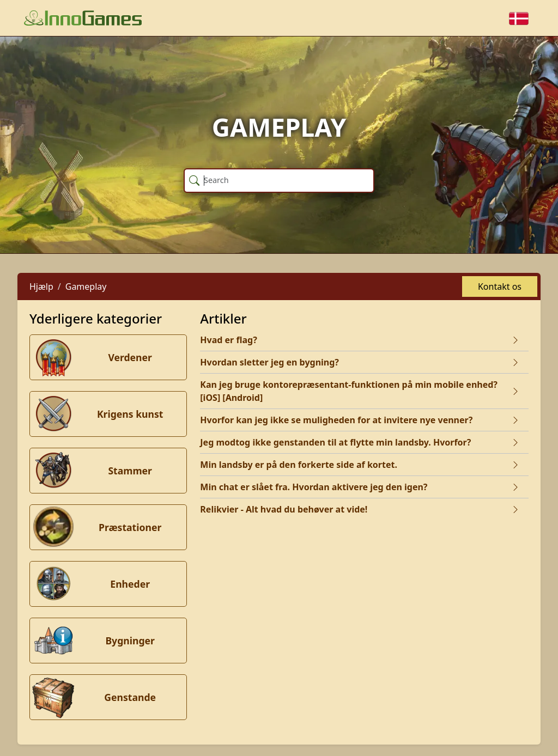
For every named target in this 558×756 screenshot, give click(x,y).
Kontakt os (500, 286)
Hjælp (41, 286)
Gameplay (86, 286)
